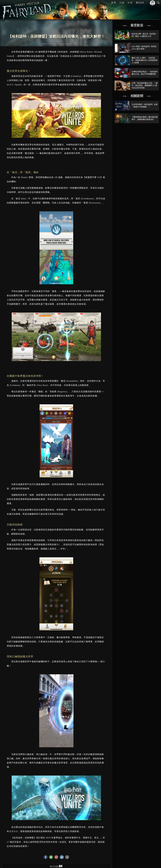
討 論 (122, 3)
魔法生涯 (140, 3)
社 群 (130, 3)
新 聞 (114, 3)
